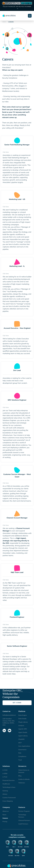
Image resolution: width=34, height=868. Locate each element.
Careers (5, 818)
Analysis (21, 725)
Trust (20, 760)
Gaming (5, 791)
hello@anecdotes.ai (9, 715)
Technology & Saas (9, 787)
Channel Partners (24, 820)
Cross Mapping (8, 801)
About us (6, 811)
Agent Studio (23, 732)
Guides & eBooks (24, 779)
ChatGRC (22, 739)
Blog (20, 776)
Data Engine (23, 715)
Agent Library (23, 736)
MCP (20, 743)
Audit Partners (23, 824)
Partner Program (24, 811)
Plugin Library (23, 722)
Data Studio (22, 719)
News (4, 815)
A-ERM (5, 773)
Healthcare (6, 784)
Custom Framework (9, 798)
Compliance (22, 756)
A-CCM (5, 770)
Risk (20, 753)
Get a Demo (17, 703)
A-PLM (5, 777)
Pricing (5, 821)
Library (5, 794)
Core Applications (24, 746)
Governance (22, 750)
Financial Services (9, 780)
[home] (9, 16)
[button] (30, 16)
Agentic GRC (23, 729)
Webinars (22, 783)
